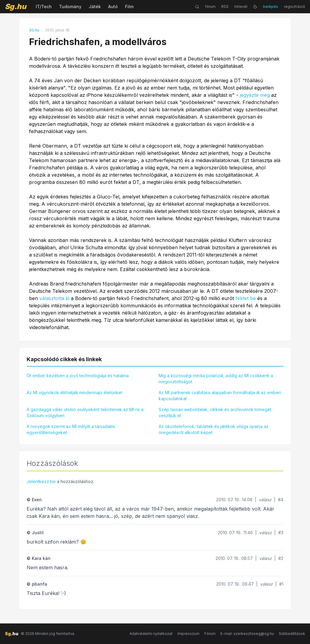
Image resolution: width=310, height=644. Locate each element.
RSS (225, 7)
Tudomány (70, 7)
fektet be (246, 298)
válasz (265, 500)
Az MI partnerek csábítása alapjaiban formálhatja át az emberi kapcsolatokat (220, 396)
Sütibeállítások (292, 634)
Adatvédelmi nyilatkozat (151, 634)
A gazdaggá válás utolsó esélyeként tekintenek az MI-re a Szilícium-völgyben (85, 412)
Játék (95, 7)
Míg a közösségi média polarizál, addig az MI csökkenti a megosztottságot (216, 379)
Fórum (210, 634)
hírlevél (241, 7)
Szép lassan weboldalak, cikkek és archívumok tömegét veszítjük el (215, 412)
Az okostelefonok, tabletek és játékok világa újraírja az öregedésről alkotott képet (214, 429)
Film (129, 7)
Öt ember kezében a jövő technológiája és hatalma (78, 376)
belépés (271, 7)
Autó (113, 7)
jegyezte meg (255, 95)
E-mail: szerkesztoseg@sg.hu (247, 634)
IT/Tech (44, 7)
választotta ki (54, 298)
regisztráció (295, 7)
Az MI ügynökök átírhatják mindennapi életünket (74, 392)
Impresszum (188, 634)
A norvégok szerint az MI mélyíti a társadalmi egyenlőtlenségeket (71, 429)
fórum (210, 7)
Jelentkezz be (41, 481)
